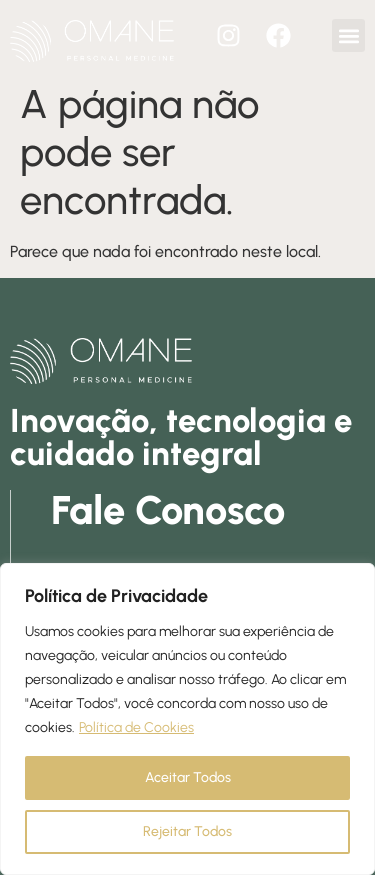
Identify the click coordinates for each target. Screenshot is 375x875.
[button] (348, 35)
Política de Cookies (136, 727)
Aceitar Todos (188, 777)
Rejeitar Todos (187, 831)
